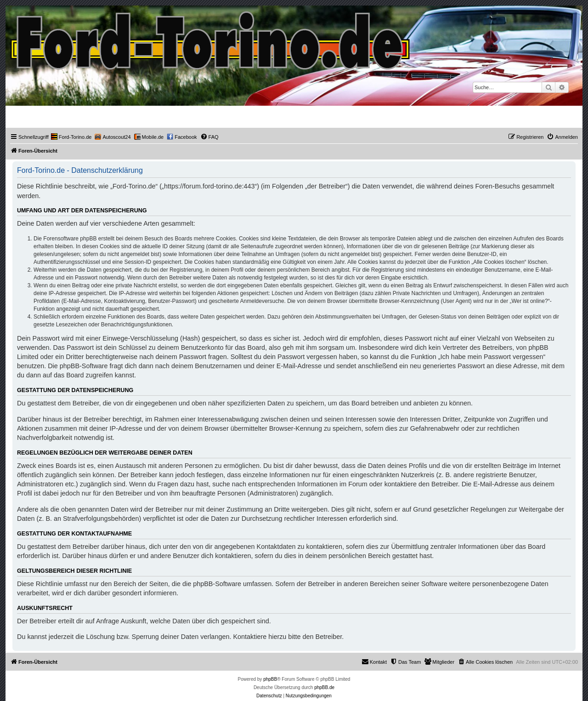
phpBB (270, 679)
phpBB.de (324, 687)
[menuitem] (71, 137)
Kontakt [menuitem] (374, 661)
